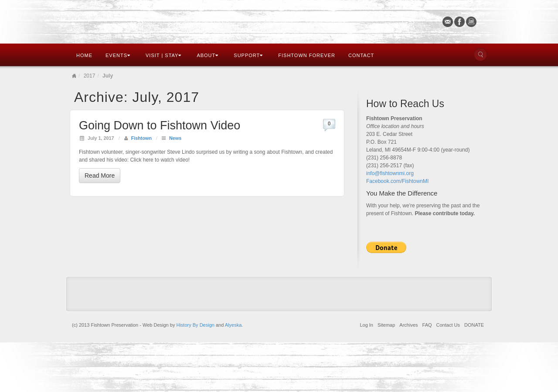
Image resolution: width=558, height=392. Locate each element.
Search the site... (480, 54)
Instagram (471, 22)
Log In (366, 325)
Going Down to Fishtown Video (160, 125)
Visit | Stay (163, 55)
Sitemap (386, 325)
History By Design (195, 325)
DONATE (474, 325)
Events (118, 55)
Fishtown (141, 138)
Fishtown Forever (307, 55)
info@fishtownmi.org (390, 173)
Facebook (460, 22)
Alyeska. (234, 325)
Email (448, 22)
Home (84, 55)
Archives (408, 325)
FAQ (427, 325)
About (208, 55)
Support (248, 55)
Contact (361, 55)
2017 (90, 76)
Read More (100, 176)
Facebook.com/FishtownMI (397, 181)
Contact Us (448, 325)
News (175, 138)
